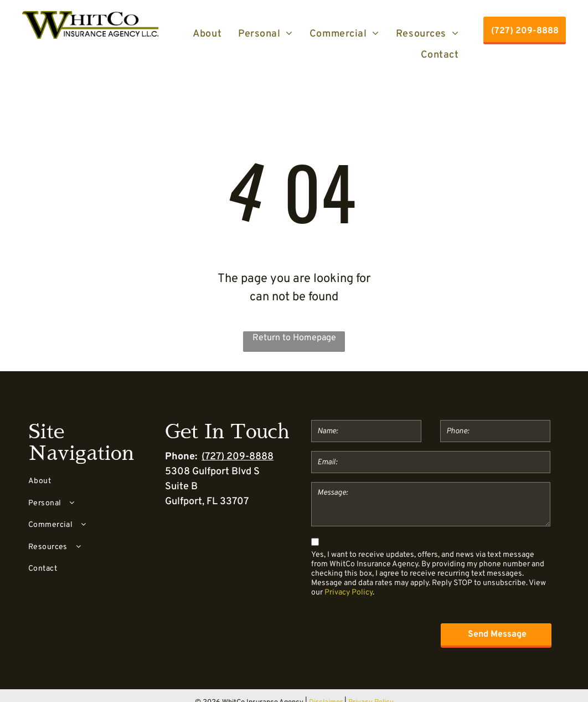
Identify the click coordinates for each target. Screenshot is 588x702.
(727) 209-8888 (238, 457)
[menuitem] (207, 34)
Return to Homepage (294, 338)
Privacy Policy (349, 593)
